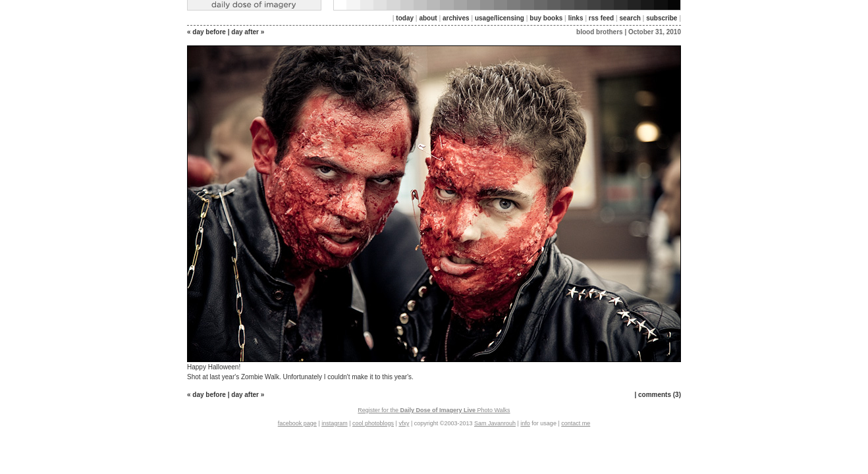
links (576, 18)
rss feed (601, 18)
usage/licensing (500, 18)
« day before (206, 32)
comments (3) (660, 395)
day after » (248, 32)
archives (456, 18)
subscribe (662, 18)
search (630, 18)
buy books (546, 18)
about (428, 18)
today (405, 18)
